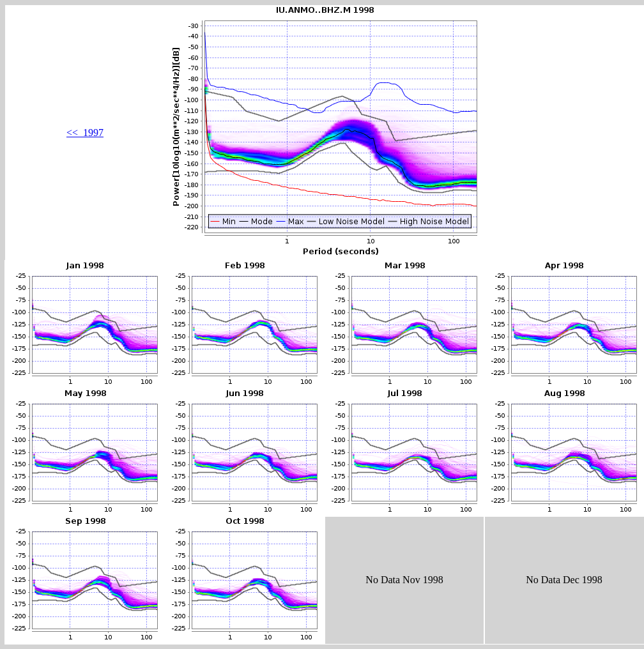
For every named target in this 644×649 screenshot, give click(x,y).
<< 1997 (85, 133)
